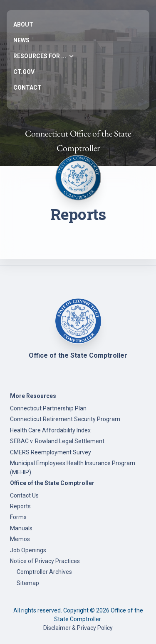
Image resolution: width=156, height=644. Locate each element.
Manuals (21, 528)
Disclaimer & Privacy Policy (78, 628)
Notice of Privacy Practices (45, 561)
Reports (20, 506)
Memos (20, 539)
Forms (18, 517)
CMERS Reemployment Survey (51, 452)
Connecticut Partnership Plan (48, 408)
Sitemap (28, 583)
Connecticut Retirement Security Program (65, 419)
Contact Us (24, 495)
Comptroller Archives (44, 572)
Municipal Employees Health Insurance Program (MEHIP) (73, 468)
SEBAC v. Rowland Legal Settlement (57, 441)
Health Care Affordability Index (50, 430)
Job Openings (28, 550)
